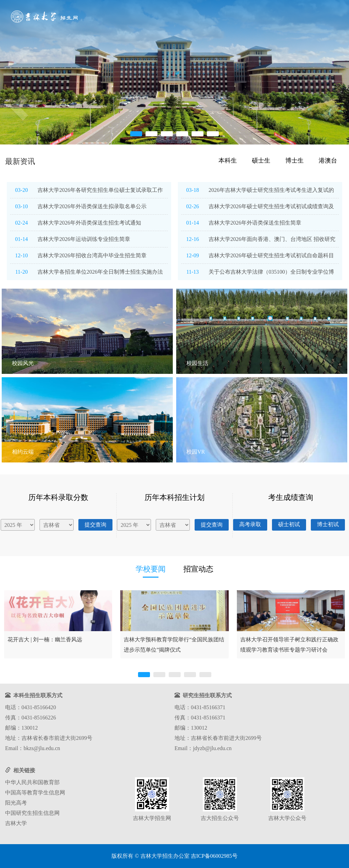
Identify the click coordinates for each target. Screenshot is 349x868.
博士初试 (328, 524)
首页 (148, 17)
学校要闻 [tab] (151, 569)
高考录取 (250, 524)
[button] (10, 97)
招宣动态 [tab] (198, 569)
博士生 (294, 161)
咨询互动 (314, 17)
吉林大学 (16, 823)
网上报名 (257, 17)
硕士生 (261, 161)
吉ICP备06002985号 (214, 856)
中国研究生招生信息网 (32, 813)
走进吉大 (285, 17)
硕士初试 (289, 524)
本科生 (228, 161)
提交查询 (95, 525)
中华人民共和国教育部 (32, 782)
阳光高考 (16, 803)
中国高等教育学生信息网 (35, 793)
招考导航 (171, 17)
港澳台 (328, 161)
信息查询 (199, 17)
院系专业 (228, 17)
